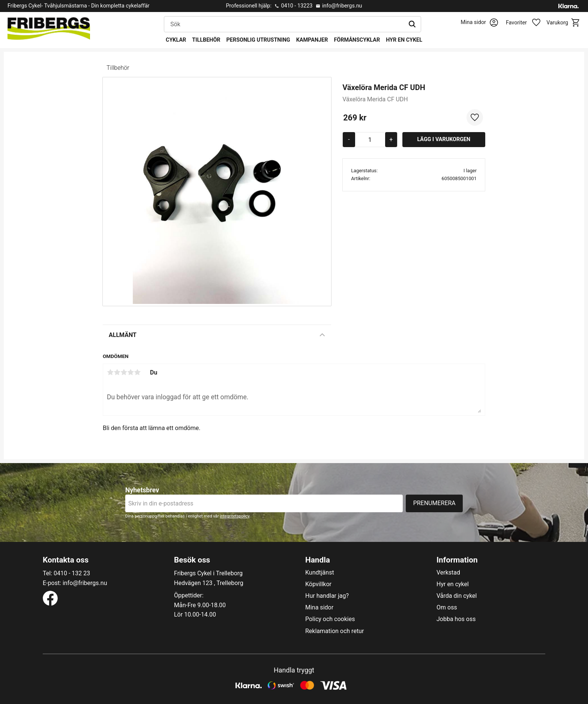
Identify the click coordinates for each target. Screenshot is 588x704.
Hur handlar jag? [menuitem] (327, 596)
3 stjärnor (124, 372)
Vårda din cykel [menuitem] (457, 596)
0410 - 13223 (297, 6)
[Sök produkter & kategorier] (284, 24)
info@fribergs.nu (342, 6)
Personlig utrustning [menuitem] (258, 40)
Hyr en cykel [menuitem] (404, 40)
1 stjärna (110, 372)
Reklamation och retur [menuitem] (334, 631)
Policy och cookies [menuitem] (330, 619)
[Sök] (412, 24)
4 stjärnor (130, 372)
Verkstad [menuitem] (448, 573)
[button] (527, 23)
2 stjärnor (117, 372)
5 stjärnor (137, 372)
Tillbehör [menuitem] (206, 40)
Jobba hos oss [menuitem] (456, 619)
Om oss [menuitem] (447, 608)
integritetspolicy (235, 516)
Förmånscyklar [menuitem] (357, 40)
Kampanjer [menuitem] (312, 40)
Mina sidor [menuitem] (319, 608)
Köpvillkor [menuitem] (318, 584)
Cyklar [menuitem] (176, 40)
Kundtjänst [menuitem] (320, 573)
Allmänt (123, 335)
